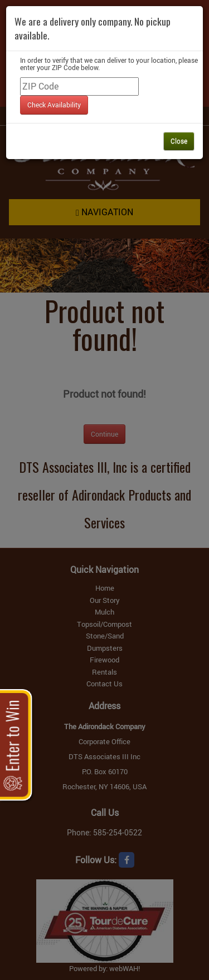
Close (179, 141)
